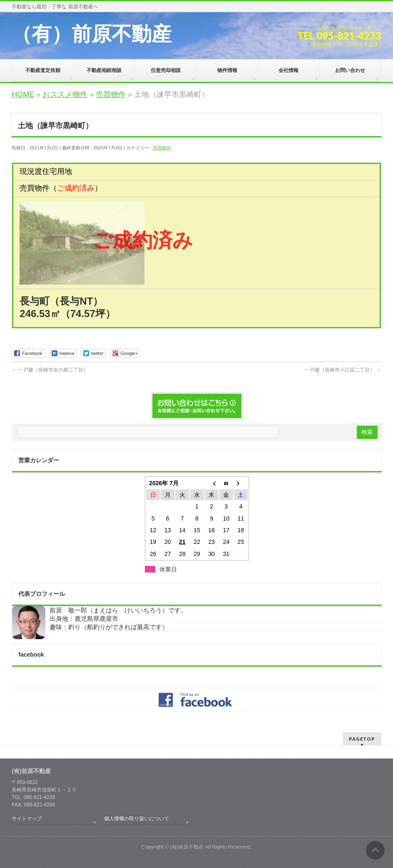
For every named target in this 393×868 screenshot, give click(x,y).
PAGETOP (362, 739)
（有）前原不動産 (92, 34)
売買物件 (162, 148)
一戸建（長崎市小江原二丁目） (343, 370)
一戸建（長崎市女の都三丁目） (50, 370)
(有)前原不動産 (187, 847)
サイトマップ (27, 818)
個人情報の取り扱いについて (137, 818)
